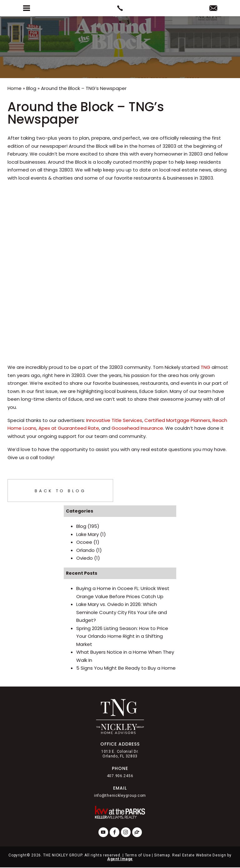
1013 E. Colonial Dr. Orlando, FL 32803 (120, 754)
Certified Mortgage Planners (177, 420)
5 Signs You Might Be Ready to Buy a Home (126, 668)
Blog (81, 526)
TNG (205, 367)
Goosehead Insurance (137, 428)
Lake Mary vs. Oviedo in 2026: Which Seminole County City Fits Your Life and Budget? (122, 612)
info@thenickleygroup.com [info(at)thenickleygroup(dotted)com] (120, 796)
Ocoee (84, 542)
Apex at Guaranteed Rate (69, 428)
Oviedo (85, 558)
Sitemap (162, 855)
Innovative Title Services (114, 420)
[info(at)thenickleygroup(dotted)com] (213, 9)
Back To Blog (60, 491)
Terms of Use (138, 855)
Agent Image (120, 859)
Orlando (85, 550)
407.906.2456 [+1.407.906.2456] (120, 776)
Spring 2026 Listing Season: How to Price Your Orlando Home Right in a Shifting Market (122, 636)
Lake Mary (87, 534)
